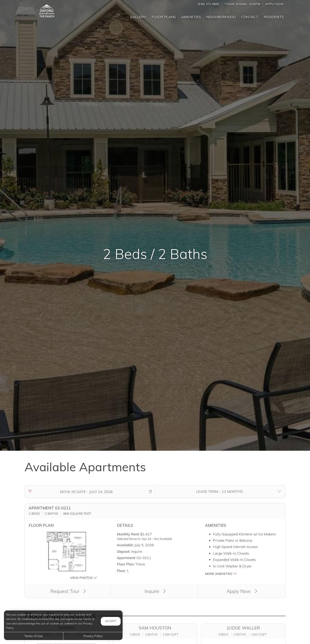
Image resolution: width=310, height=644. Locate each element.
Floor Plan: (126, 564)
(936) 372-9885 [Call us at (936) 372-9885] (208, 4)
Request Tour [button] (68, 591)
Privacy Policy (93, 636)
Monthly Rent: (128, 534)
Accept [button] (111, 621)
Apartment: (126, 558)
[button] (150, 492)
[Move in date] (86, 492)
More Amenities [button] (221, 574)
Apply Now (274, 4)
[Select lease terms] (219, 492)
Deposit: (123, 552)
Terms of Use (34, 636)
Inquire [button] (155, 591)
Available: (125, 545)
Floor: (121, 571)
